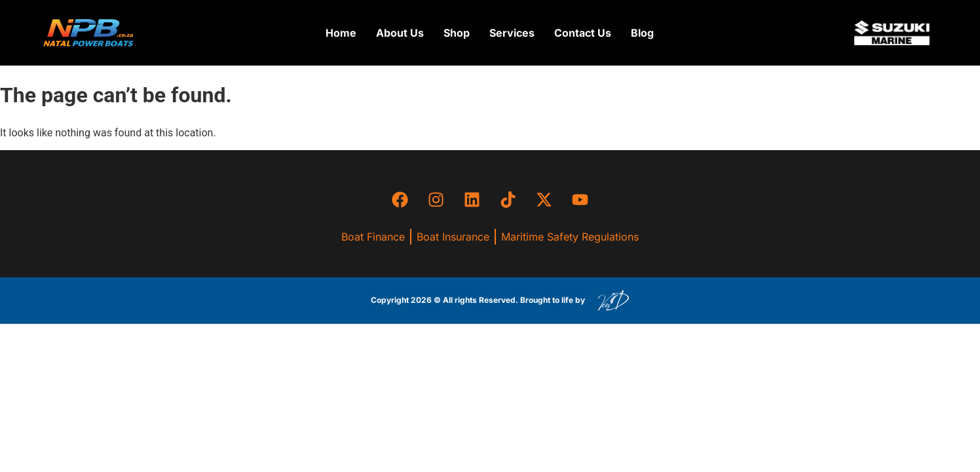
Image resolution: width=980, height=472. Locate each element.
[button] (457, 33)
